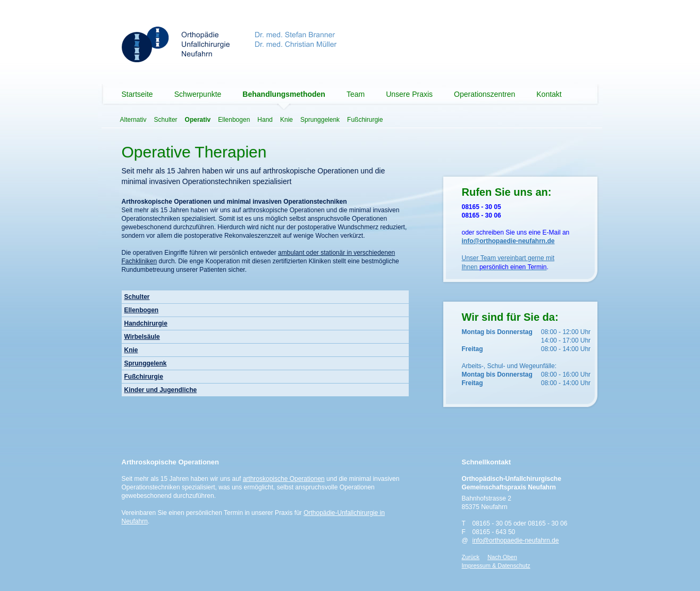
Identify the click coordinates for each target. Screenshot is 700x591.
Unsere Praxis (409, 94)
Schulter (166, 120)
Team (356, 94)
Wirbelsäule (142, 337)
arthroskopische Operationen (284, 479)
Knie (286, 120)
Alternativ (133, 120)
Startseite (137, 94)
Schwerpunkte (198, 94)
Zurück (471, 557)
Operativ (198, 120)
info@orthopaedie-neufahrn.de (516, 540)
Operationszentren (484, 94)
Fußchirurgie (365, 120)
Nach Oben (502, 557)
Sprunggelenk (320, 120)
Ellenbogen (234, 120)
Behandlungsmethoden (284, 94)
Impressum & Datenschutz (496, 565)
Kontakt (549, 94)
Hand (265, 120)
